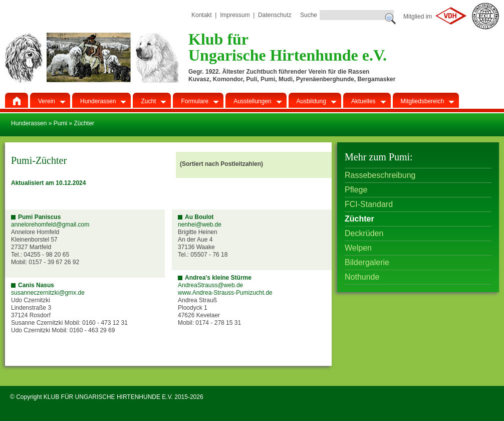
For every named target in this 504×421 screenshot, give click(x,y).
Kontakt (202, 15)
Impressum (235, 15)
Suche (309, 15)
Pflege (356, 190)
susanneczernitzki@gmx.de (48, 293)
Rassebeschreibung (380, 175)
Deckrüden (364, 233)
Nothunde (362, 277)
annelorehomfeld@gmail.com (50, 225)
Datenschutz (275, 15)
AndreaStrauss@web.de (210, 285)
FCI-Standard (369, 204)
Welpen (358, 248)
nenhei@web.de (200, 225)
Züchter (359, 219)
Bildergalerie (367, 262)
